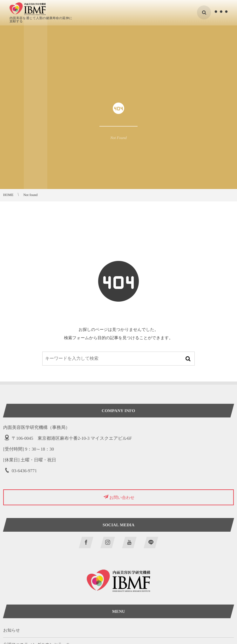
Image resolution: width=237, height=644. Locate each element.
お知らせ (12, 630)
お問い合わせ (122, 497)
